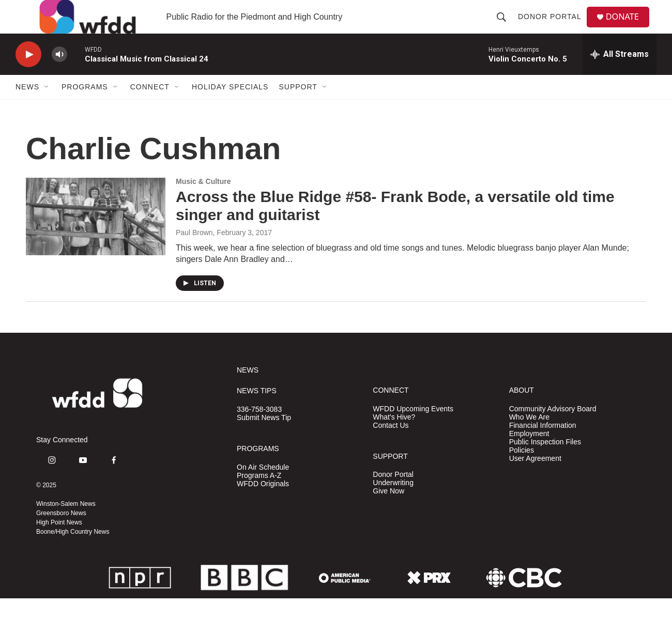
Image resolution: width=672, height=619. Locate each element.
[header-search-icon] (505, 27)
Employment (529, 454)
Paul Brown (194, 253)
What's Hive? (394, 438)
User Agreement (535, 479)
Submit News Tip (264, 438)
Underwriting (393, 504)
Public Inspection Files (545, 463)
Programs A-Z (259, 496)
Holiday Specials (230, 107)
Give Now (388, 512)
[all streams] (620, 75)
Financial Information (543, 446)
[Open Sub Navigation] (47, 107)
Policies (522, 471)
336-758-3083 (259, 430)
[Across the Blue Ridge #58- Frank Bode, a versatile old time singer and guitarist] (96, 237)
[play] (28, 75)
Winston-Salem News (66, 524)
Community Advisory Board (553, 430)
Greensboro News (61, 534)
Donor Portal (553, 27)
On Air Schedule (263, 488)
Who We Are (529, 438)
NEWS (248, 391)
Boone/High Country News (73, 552)
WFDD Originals (263, 505)
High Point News (59, 543)
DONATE (628, 27)
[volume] (59, 75)
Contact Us (391, 446)
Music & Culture (203, 202)
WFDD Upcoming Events (413, 430)
